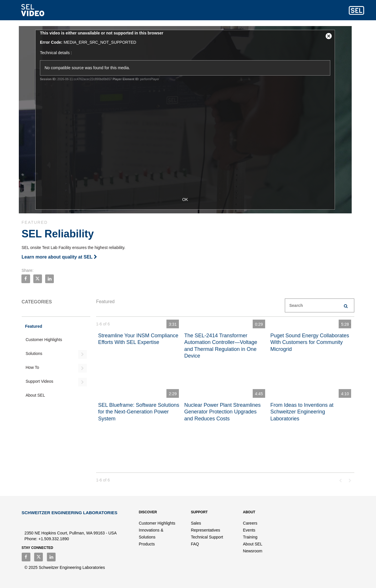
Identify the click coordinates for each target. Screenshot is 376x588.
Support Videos (40, 381)
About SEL (35, 395)
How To (32, 367)
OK (188, 199)
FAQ (195, 544)
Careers (250, 523)
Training (250, 537)
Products (147, 544)
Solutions (34, 353)
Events (249, 530)
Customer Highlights (44, 340)
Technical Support (207, 537)
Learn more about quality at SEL (59, 257)
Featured (34, 326)
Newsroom (253, 551)
